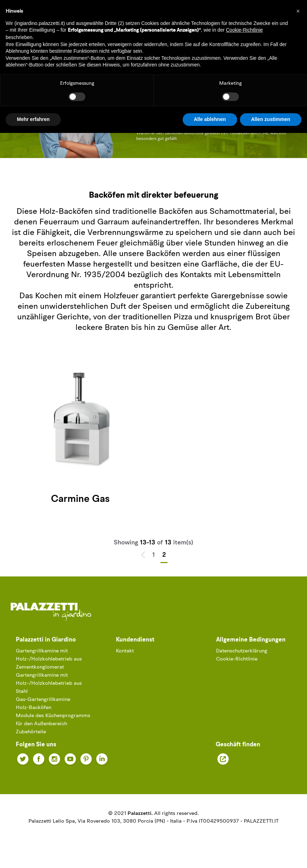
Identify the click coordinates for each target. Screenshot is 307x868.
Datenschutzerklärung (242, 651)
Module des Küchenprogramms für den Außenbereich (53, 720)
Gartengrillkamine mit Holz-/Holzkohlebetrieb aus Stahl (49, 684)
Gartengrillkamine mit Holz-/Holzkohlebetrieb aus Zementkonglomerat (49, 659)
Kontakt (125, 651)
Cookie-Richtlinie (237, 659)
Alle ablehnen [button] (210, 119)
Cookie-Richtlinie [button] (244, 30)
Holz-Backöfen (34, 708)
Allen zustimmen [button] (271, 119)
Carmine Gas (80, 499)
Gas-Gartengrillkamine (43, 700)
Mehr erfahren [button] (33, 119)
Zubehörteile (31, 732)
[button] (298, 11)
